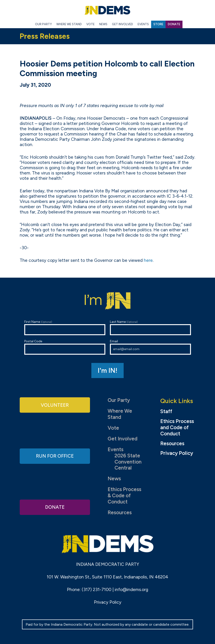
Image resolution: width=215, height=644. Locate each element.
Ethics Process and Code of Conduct (177, 428)
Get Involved (122, 439)
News (114, 479)
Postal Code (65, 347)
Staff (166, 412)
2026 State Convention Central (128, 462)
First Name (65, 328)
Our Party (119, 400)
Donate (55, 507)
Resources (120, 513)
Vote (113, 428)
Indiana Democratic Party (108, 10)
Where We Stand (120, 414)
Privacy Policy (177, 453)
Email (150, 347)
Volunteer (55, 405)
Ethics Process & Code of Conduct (124, 496)
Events (116, 449)
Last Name (150, 328)
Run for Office (55, 456)
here (148, 260)
